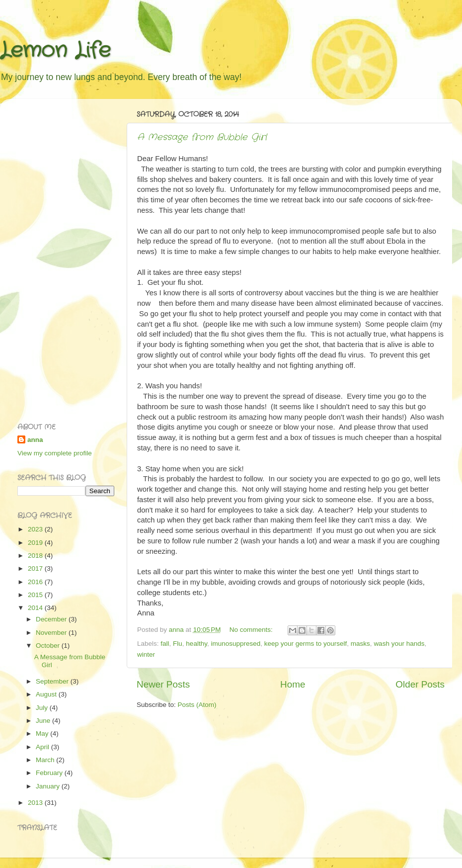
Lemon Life (55, 51)
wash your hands (399, 644)
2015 (36, 595)
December (52, 619)
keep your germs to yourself (306, 644)
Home (293, 684)
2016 (36, 582)
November (52, 633)
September (53, 681)
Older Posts (420, 684)
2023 (36, 529)
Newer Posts (163, 684)
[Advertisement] (57, 256)
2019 (36, 543)
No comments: (252, 630)
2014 (36, 608)
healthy (196, 644)
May (43, 734)
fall (165, 644)
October (49, 646)
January (49, 786)
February (50, 773)
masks (360, 644)
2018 (36, 556)
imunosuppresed (235, 644)
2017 (36, 568)
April (43, 747)
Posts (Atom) (197, 705)
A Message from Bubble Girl (202, 137)
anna (35, 440)
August (47, 694)
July (43, 708)
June (44, 721)
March (46, 760)
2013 (36, 803)
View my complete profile (55, 453)
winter (146, 654)
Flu (178, 644)
